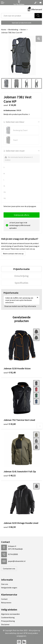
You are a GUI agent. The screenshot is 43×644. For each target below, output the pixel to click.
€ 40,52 (10, 475)
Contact (4, 599)
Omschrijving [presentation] (21, 276)
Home (4, 30)
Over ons (5, 584)
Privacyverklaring (8, 621)
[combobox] (18, 16)
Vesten (23, 30)
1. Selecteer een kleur (14, 122)
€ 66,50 (10, 527)
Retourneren (6, 603)
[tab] (21, 269)
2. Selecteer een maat (14, 151)
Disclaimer (5, 624)
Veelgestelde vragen (9, 588)
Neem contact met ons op (13, 254)
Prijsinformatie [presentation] (21, 269)
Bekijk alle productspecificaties (17, 114)
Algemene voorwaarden (10, 614)
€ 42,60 (10, 424)
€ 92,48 (10, 372)
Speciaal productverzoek (22, 23)
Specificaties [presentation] (21, 283)
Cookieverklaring (8, 617)
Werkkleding (13, 30)
